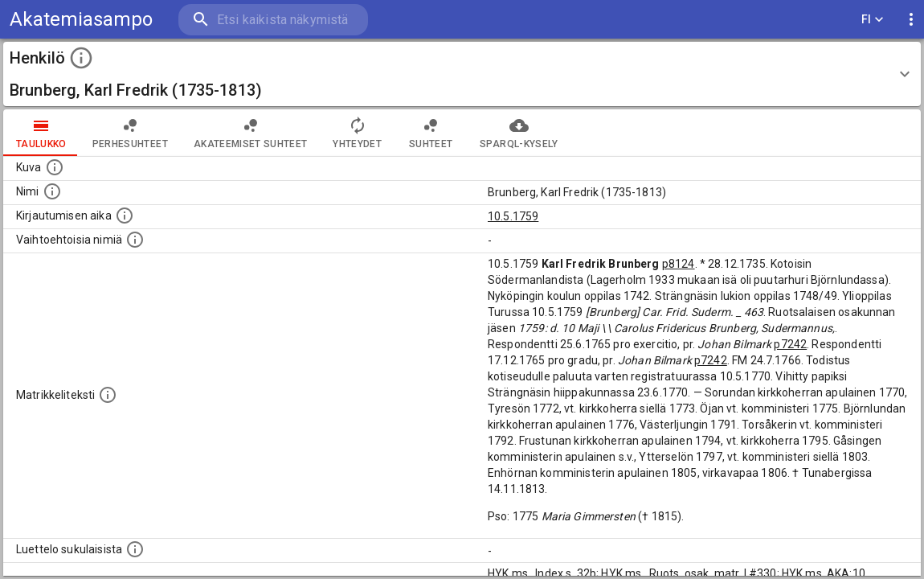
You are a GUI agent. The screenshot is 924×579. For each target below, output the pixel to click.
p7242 (790, 344)
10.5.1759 (513, 216)
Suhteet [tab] (431, 133)
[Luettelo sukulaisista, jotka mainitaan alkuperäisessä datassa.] (135, 549)
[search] (273, 20)
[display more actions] (911, 20)
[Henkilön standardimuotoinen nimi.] (52, 191)
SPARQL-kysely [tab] (519, 133)
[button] (462, 74)
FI (873, 20)
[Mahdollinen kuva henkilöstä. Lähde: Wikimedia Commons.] (55, 167)
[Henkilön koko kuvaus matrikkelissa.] (108, 395)
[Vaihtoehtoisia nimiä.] (135, 240)
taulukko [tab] (41, 133)
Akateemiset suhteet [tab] (251, 133)
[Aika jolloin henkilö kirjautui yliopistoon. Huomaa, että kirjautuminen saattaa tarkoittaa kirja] (125, 216)
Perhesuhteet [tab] (130, 133)
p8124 (679, 264)
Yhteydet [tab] (357, 133)
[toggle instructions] (81, 58)
